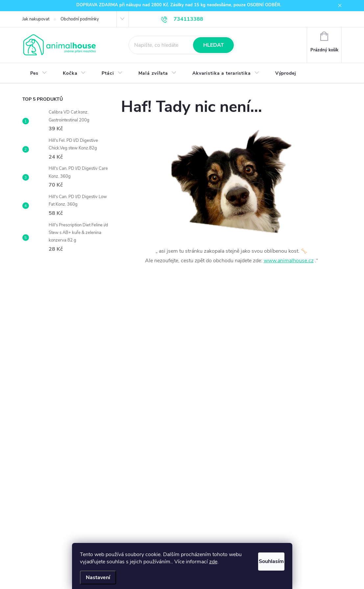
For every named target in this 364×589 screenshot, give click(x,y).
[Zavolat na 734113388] (182, 19)
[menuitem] (39, 73)
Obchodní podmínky (80, 19)
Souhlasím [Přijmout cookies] (264, 560)
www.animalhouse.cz (289, 261)
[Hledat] (182, 45)
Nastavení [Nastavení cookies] (98, 577)
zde (227, 562)
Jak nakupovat (36, 19)
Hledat (214, 45)
